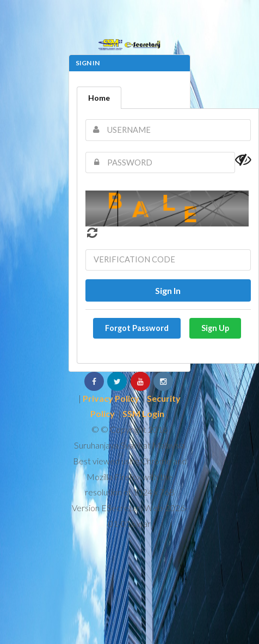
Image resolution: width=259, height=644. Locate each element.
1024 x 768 (153, 492)
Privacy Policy (111, 398)
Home (99, 98)
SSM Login (143, 413)
